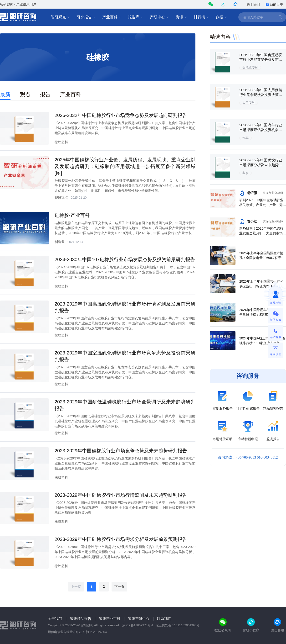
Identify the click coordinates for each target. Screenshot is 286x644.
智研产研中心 (139, 619)
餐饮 (245, 173)
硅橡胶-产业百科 (72, 215)
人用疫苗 (249, 103)
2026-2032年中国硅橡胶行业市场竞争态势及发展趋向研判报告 (121, 115)
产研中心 (159, 17)
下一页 (119, 586)
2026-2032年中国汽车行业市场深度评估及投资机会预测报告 (261, 130)
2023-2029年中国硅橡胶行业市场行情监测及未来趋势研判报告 (121, 495)
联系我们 (164, 619)
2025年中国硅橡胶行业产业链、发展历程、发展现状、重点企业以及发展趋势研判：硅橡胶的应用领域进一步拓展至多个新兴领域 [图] (125, 166)
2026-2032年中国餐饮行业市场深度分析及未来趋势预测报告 (261, 165)
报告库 (136, 17)
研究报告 (86, 17)
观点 (25, 94)
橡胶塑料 (61, 142)
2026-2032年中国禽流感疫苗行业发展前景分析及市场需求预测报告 (261, 60)
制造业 (60, 242)
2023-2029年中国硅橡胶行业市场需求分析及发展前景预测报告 (121, 539)
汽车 (245, 138)
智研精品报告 (81, 619)
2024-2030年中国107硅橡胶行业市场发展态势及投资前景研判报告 (125, 259)
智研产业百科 (110, 619)
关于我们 (253, 4)
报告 (45, 94)
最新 (5, 94)
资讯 (181, 17)
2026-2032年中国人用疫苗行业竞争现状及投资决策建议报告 (261, 95)
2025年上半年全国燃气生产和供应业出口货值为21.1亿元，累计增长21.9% (263, 286)
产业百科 (112, 17)
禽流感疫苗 (250, 68)
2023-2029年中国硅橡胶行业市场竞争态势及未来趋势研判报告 (121, 451)
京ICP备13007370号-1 (138, 625)
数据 (221, 17)
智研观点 (60, 17)
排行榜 (201, 17)
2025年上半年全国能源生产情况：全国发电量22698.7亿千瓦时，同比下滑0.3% (262, 258)
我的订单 (274, 4)
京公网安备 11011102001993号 (178, 625)
